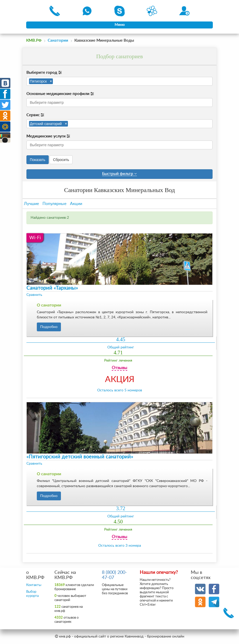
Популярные (54, 204)
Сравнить (34, 295)
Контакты (34, 585)
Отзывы (119, 368)
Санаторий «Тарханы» (52, 288)
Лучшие (31, 204)
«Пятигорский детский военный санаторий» (80, 457)
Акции (76, 204)
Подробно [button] (49, 327)
